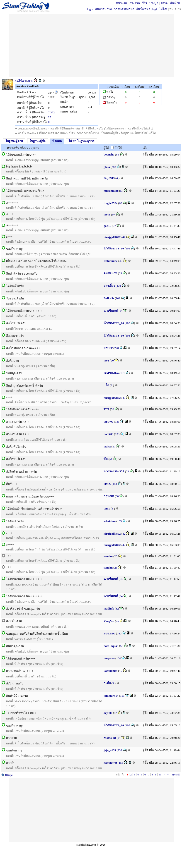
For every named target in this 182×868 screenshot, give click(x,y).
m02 (106, 360)
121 (119, 286)
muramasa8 (111, 191)
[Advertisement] (91, 45)
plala (107, 167)
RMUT (108, 348)
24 (119, 738)
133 (117, 422)
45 (121, 671)
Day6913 (109, 178)
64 (121, 311)
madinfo (109, 609)
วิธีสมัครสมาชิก (124, 9)
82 (117, 609)
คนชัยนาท (110, 273)
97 (113, 214)
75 (120, 273)
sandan (108, 556)
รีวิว (144, 3)
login (90, 9)
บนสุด (7, 775)
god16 (107, 226)
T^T (106, 409)
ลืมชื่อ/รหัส (143, 9)
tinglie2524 (110, 203)
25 (50, 117)
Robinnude (110, 261)
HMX (107, 484)
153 (121, 763)
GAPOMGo (111, 373)
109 (118, 298)
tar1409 (108, 422)
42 (124, 237)
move (107, 214)
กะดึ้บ (107, 683)
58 (122, 646)
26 (116, 556)
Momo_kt (110, 738)
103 (128, 248)
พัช (106, 459)
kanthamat (110, 671)
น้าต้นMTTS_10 (114, 248)
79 (127, 471)
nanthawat (110, 763)
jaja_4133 (110, 750)
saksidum (110, 521)
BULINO (109, 633)
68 (121, 203)
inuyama (109, 658)
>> (168, 774)
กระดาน (135, 3)
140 (119, 633)
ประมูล (154, 3)
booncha (109, 154)
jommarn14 (111, 696)
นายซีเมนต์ (111, 311)
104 (119, 658)
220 (117, 348)
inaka (107, 446)
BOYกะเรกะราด (114, 471)
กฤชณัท (109, 496)
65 (118, 154)
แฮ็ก (106, 385)
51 (111, 459)
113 (115, 484)
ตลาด (164, 3)
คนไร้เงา (20, 81)
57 (122, 191)
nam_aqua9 (111, 646)
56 (113, 409)
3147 (30, 81)
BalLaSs (109, 298)
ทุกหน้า (177, 774)
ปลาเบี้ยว (109, 286)
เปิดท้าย (175, 3)
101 (123, 373)
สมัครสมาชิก (104, 9)
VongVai (109, 621)
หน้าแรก (121, 3)
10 (160, 774)
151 (122, 696)
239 (120, 750)
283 (114, 167)
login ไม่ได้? (160, 9)
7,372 (51, 112)
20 (112, 360)
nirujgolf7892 (112, 237)
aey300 (108, 713)
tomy (107, 508)
